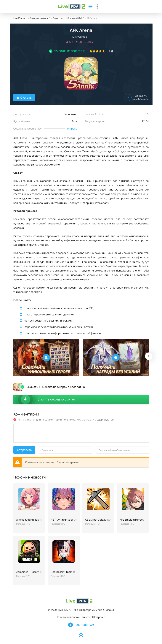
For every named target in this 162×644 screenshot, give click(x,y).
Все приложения (39, 18)
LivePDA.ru (19, 18)
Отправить (24, 450)
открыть (72, 129)
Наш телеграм (81, 625)
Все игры (58, 18)
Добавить (136, 97)
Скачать (24, 98)
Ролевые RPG (75, 18)
